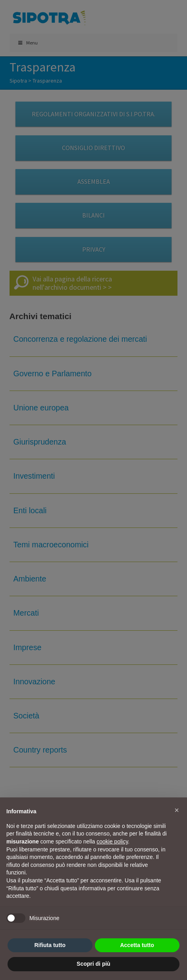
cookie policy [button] (112, 841)
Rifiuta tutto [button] (50, 945)
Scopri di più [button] (93, 964)
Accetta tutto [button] (137, 945)
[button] (177, 810)
